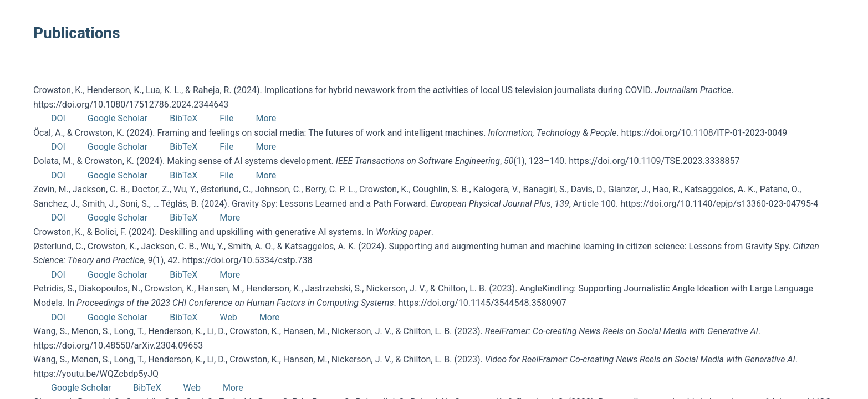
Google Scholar (118, 118)
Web (228, 317)
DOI (58, 118)
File (226, 118)
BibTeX (183, 118)
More (266, 118)
